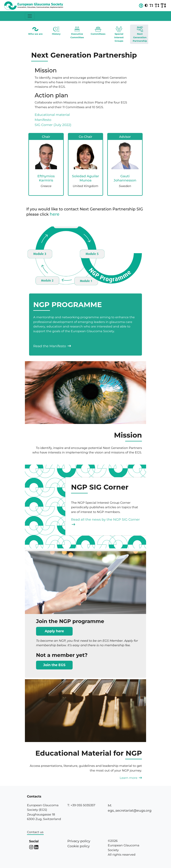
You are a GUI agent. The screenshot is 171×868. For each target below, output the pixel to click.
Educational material (52, 115)
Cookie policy (79, 846)
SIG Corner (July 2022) (53, 125)
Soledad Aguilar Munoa (85, 178)
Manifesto (43, 120)
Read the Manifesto (52, 346)
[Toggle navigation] (30, 16)
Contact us (35, 832)
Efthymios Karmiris (46, 178)
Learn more (131, 778)
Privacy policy (79, 841)
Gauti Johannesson (125, 178)
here (55, 214)
